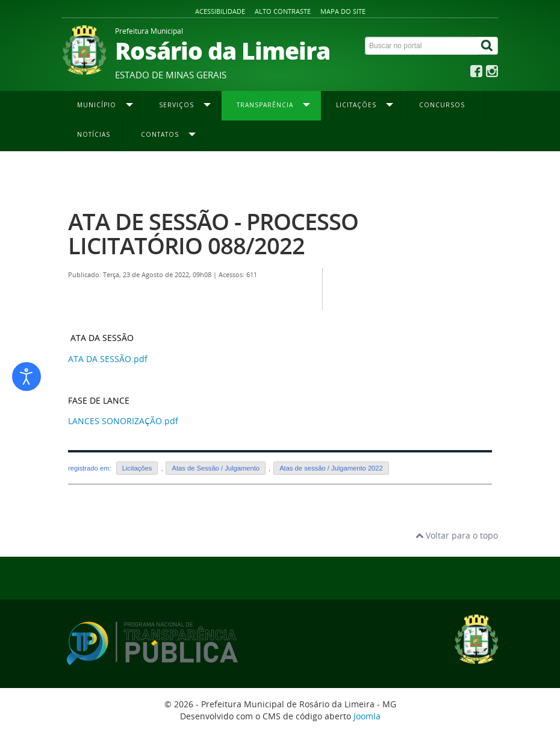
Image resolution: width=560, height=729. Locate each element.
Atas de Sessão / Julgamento (216, 468)
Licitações (137, 468)
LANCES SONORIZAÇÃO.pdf (123, 421)
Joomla (367, 716)
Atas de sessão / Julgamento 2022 (331, 468)
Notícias (94, 134)
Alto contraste (283, 11)
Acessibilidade (220, 11)
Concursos (442, 105)
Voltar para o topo (457, 535)
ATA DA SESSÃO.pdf (108, 359)
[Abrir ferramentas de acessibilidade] (26, 377)
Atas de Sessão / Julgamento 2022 (390, 175)
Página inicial (90, 175)
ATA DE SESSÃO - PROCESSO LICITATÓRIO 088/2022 (213, 233)
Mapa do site (343, 11)
